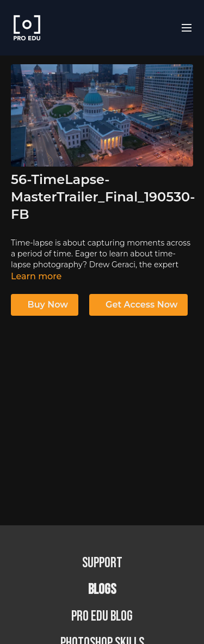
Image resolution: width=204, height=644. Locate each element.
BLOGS (102, 590)
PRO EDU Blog (102, 617)
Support (102, 563)
